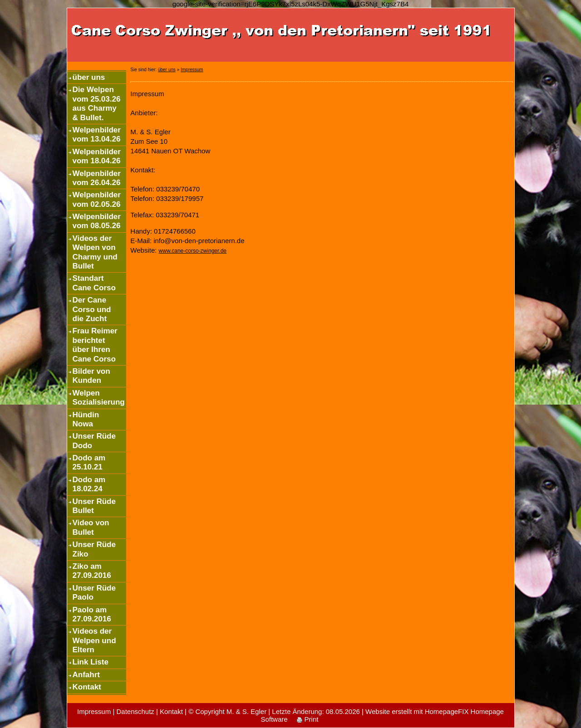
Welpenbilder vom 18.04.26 (97, 156)
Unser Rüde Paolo (94, 593)
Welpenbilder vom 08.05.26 (97, 221)
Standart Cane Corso (94, 283)
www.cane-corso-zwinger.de (193, 251)
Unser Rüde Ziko (94, 549)
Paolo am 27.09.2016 (92, 614)
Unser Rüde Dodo (94, 441)
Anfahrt (86, 675)
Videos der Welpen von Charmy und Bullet (95, 252)
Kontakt (87, 687)
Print (308, 719)
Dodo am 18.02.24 (89, 484)
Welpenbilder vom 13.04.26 (97, 134)
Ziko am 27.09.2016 (92, 571)
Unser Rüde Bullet (94, 506)
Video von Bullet (91, 527)
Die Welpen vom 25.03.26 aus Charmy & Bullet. (97, 103)
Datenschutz (135, 711)
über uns (89, 77)
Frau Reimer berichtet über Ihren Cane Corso (95, 345)
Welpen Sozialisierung (99, 398)
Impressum (192, 70)
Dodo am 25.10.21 (89, 462)
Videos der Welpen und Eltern (94, 640)
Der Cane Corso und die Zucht (92, 309)
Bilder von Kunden (91, 376)
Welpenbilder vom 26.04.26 (97, 178)
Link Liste (91, 662)
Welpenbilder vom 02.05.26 (97, 199)
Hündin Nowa (86, 419)
